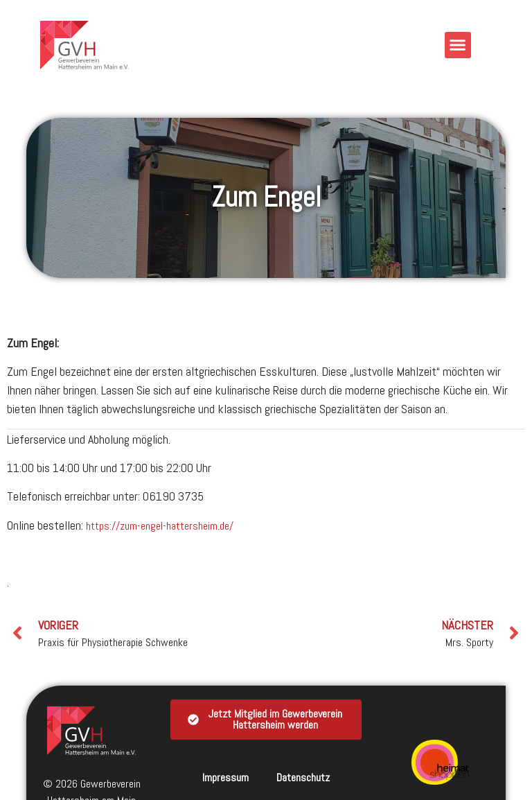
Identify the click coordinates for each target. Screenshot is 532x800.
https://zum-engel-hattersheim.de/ (160, 526)
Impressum (225, 777)
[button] (458, 45)
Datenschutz (303, 777)
